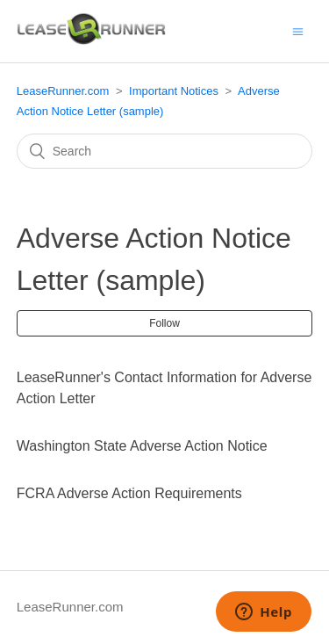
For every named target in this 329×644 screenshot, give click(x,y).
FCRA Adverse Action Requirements (129, 493)
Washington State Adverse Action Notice (142, 446)
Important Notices (174, 91)
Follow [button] (164, 323)
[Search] (165, 151)
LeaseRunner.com (63, 91)
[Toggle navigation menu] (298, 31)
